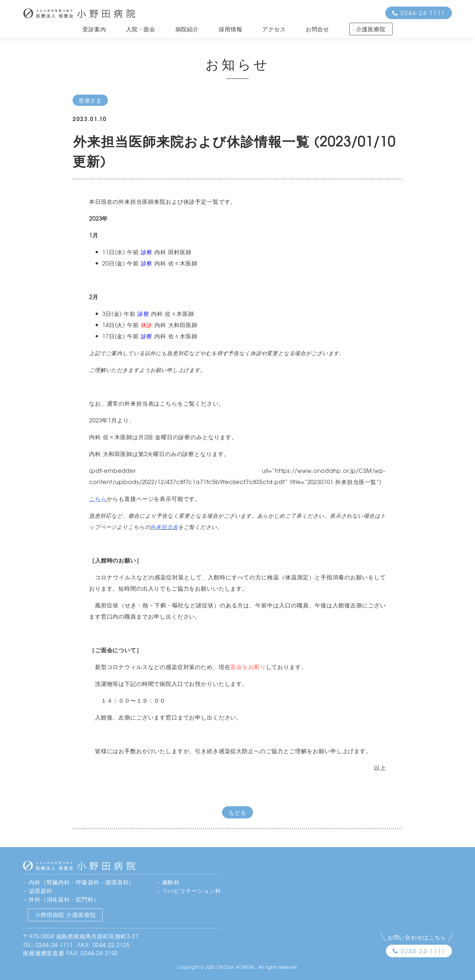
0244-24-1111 (423, 13)
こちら (98, 498)
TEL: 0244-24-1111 (48, 945)
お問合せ (317, 29)
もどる (237, 812)
